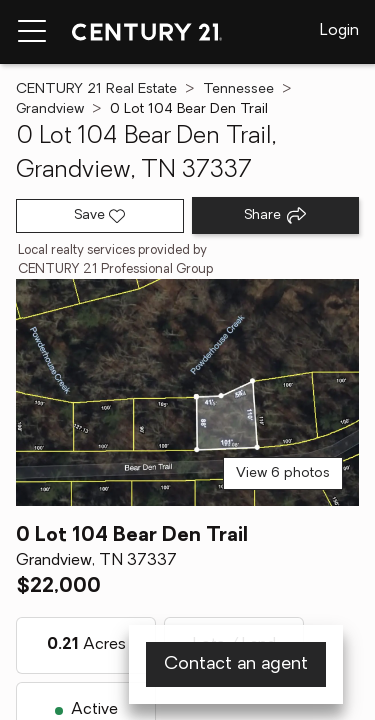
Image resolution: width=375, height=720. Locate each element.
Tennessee (238, 89)
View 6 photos (283, 473)
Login (339, 31)
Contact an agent (236, 664)
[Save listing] (100, 216)
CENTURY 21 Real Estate (96, 89)
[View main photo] (187, 392)
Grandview (50, 109)
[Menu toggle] (32, 32)
